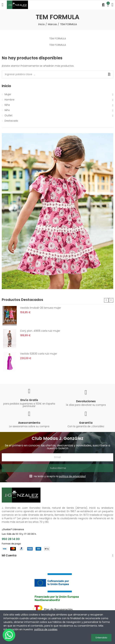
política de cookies (46, 629)
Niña (7, 105)
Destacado (11, 121)
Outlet (9, 115)
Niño (7, 110)
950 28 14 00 (11, 539)
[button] (106, 300)
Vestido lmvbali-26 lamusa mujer (41, 308)
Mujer (8, 94)
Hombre (10, 100)
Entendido (101, 638)
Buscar (109, 74)
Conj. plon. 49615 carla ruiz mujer (40, 331)
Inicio (6, 86)
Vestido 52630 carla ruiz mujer (39, 354)
